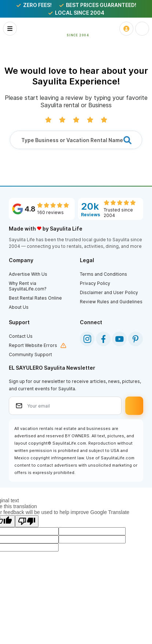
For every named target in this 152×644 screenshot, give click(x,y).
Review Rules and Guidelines (111, 302)
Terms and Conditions (103, 274)
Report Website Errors (33, 345)
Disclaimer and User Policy (109, 292)
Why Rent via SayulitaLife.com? (28, 286)
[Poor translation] (27, 521)
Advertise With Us (28, 274)
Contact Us (21, 336)
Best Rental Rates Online (35, 298)
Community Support (30, 354)
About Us (19, 307)
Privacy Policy (95, 283)
